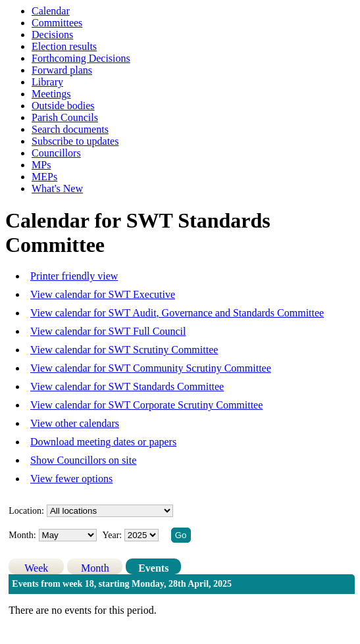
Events (153, 568)
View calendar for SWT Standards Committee (127, 386)
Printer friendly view (74, 276)
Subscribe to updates (75, 141)
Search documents (70, 129)
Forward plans (62, 70)
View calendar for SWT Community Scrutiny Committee (151, 368)
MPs (41, 165)
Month (95, 568)
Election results (64, 46)
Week (36, 568)
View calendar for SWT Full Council (108, 331)
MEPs (44, 177)
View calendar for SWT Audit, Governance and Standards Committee (177, 313)
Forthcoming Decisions (81, 58)
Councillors (56, 153)
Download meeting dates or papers (103, 442)
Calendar (51, 11)
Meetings (51, 94)
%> (110, 511)
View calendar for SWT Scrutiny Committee (124, 350)
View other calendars (75, 423)
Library (47, 82)
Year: (114, 535)
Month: (22, 535)
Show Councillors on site (83, 460)
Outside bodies (63, 106)
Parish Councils (65, 117)
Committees (57, 23)
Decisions (52, 35)
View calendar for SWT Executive (103, 294)
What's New (57, 188)
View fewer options (71, 479)
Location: (26, 511)
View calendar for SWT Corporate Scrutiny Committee (146, 405)
